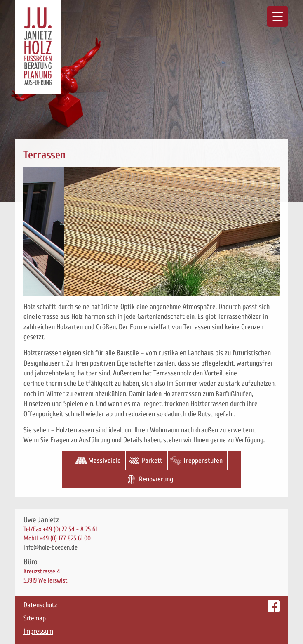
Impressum (38, 631)
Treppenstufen (203, 461)
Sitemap (35, 618)
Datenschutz (40, 605)
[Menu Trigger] (277, 17)
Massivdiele (105, 461)
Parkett (152, 461)
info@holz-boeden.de (50, 547)
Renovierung (156, 479)
